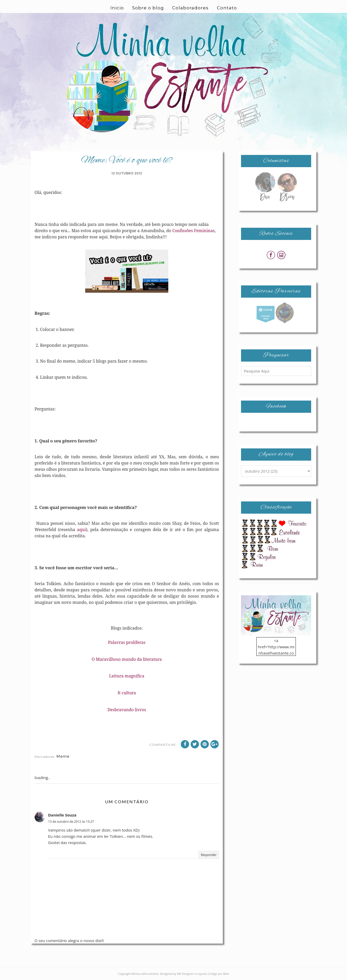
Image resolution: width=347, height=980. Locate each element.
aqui (82, 530)
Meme (63, 756)
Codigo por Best (218, 974)
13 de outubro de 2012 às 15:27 (71, 822)
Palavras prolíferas (127, 642)
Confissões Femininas (193, 231)
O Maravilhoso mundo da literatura (127, 659)
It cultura (127, 693)
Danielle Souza (62, 815)
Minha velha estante (145, 974)
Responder (209, 855)
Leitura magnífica (127, 676)
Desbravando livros (127, 710)
